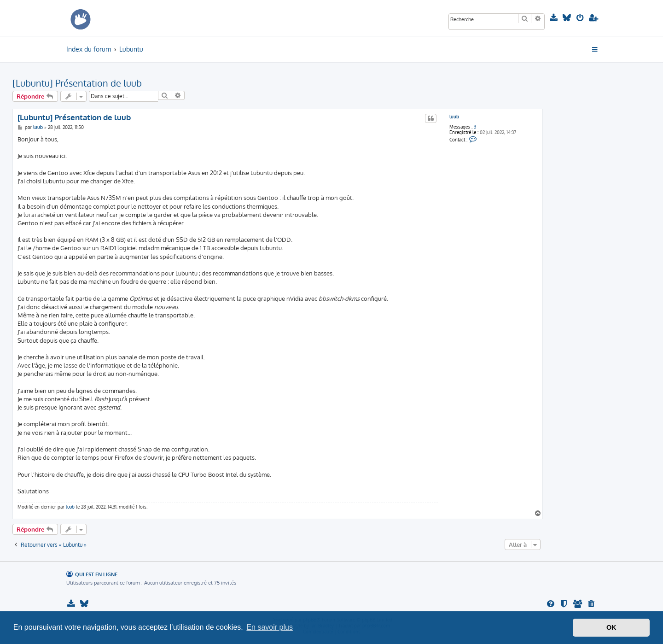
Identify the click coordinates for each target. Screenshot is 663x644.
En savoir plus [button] (270, 627)
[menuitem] (555, 18)
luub (454, 117)
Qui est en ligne (96, 574)
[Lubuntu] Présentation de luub (77, 83)
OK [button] (611, 627)
